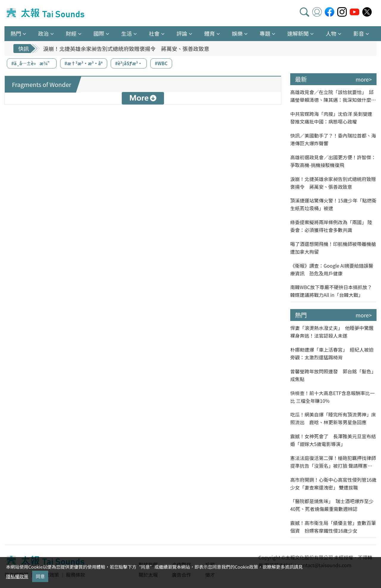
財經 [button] (71, 33)
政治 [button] (43, 33)
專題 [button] (265, 33)
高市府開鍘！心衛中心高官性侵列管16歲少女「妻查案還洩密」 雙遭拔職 (333, 483)
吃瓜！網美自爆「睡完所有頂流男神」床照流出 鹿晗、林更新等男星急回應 (333, 418)
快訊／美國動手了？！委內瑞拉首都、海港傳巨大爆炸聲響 (333, 139)
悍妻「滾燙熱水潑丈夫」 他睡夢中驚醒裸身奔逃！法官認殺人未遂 (332, 332)
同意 (40, 576)
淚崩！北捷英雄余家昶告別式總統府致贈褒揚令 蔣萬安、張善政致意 (126, 49)
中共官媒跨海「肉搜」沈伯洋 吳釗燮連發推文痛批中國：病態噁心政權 (331, 118)
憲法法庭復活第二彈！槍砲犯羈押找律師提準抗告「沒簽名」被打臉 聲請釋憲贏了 (333, 462)
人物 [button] (331, 33)
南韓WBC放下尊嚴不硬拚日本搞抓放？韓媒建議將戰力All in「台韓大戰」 (331, 291)
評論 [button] (182, 33)
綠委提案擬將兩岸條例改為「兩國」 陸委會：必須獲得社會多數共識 (331, 226)
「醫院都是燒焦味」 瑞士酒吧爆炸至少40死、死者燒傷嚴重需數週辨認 (332, 505)
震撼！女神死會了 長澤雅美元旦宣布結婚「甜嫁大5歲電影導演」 (333, 440)
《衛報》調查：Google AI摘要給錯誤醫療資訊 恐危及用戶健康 (332, 269)
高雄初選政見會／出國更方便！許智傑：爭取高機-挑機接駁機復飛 (333, 161)
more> (364, 79)
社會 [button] (154, 33)
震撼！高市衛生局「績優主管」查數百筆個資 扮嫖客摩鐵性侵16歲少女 (333, 527)
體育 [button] (210, 33)
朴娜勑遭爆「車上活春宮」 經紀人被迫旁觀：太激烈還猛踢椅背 (332, 353)
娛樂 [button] (237, 33)
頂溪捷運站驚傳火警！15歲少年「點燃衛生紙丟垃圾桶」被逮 (333, 204)
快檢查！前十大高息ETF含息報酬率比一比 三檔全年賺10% (332, 397)
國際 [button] (99, 33)
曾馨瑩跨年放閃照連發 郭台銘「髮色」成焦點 (333, 375)
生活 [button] (127, 33)
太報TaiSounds (46, 13)
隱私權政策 (17, 576)
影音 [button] (359, 33)
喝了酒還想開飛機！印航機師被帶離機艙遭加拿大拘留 (333, 248)
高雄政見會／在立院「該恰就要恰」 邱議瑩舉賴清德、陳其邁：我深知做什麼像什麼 (333, 96)
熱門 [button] (16, 33)
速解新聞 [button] (298, 33)
